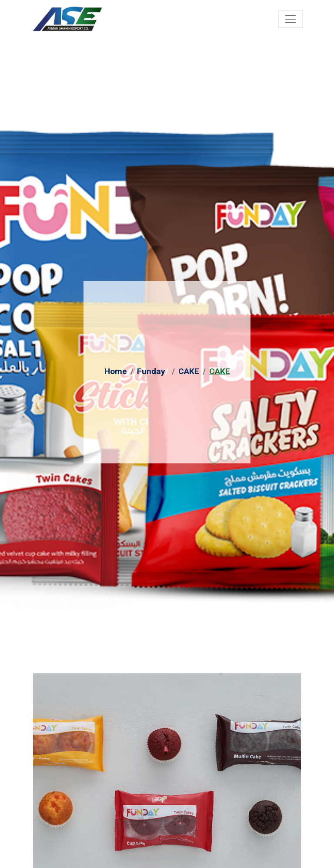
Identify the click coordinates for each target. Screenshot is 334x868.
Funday (151, 371)
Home (116, 371)
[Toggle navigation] (291, 19)
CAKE (189, 371)
